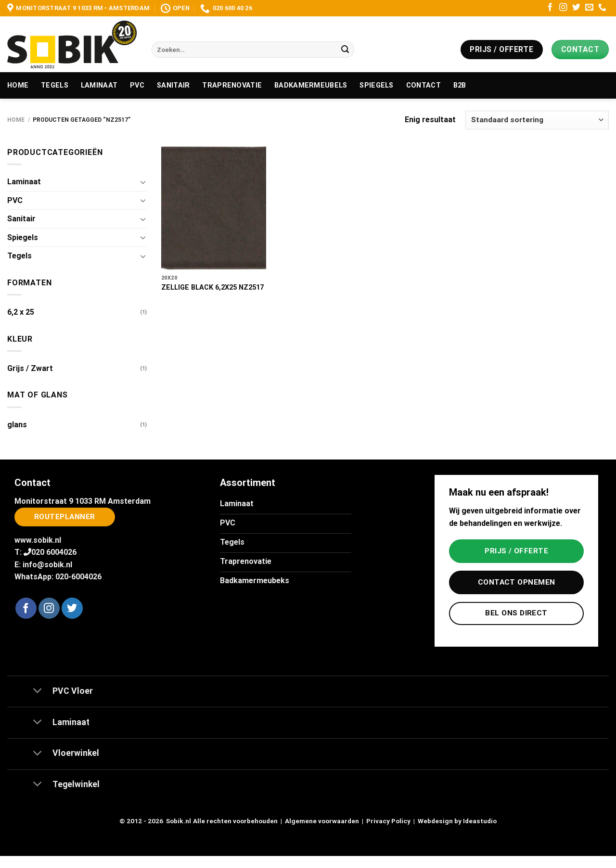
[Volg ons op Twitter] (576, 8)
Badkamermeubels (311, 85)
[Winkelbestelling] (537, 120)
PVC (137, 85)
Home (18, 85)
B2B (460, 85)
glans (17, 425)
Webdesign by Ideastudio (457, 821)
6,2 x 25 (21, 312)
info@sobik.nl (47, 565)
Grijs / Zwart (30, 368)
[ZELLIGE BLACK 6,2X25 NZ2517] (214, 208)
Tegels (55, 85)
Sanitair (173, 85)
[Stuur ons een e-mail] (589, 8)
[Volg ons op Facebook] (550, 8)
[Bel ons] (602, 8)
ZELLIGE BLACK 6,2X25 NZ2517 (212, 287)
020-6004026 (78, 577)
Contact (423, 85)
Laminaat (99, 85)
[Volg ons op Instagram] (563, 8)
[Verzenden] (345, 50)
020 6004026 (54, 552)
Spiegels (376, 85)
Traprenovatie (232, 85)
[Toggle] (143, 182)
